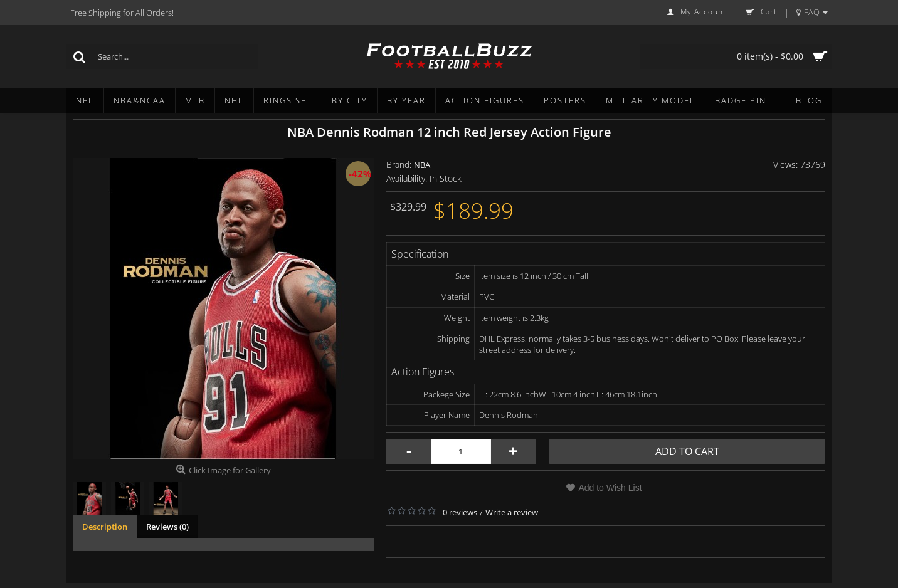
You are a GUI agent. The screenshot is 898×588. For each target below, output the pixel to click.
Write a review (512, 512)
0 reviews (460, 512)
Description (105, 527)
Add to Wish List (610, 488)
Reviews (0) (167, 527)
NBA (422, 165)
